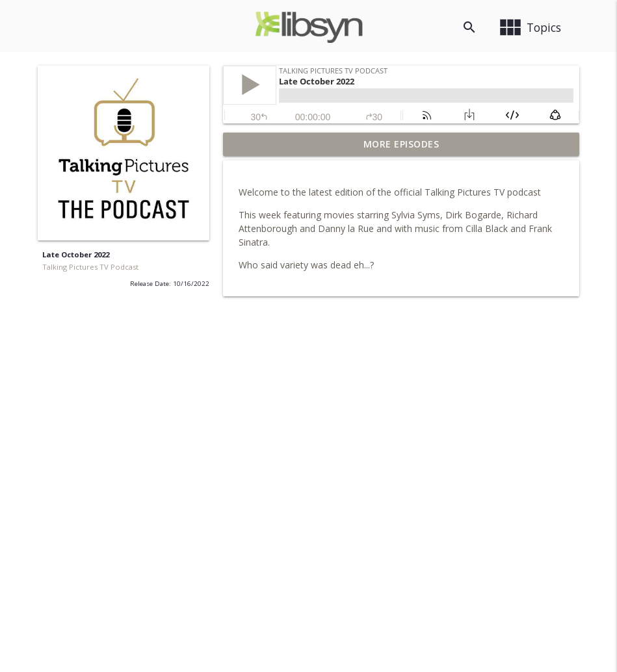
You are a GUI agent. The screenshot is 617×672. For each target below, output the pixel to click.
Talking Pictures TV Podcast (90, 267)
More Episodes (401, 144)
